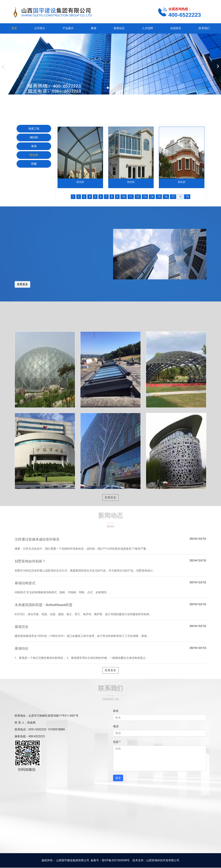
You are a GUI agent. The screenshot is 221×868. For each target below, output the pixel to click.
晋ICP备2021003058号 (116, 860)
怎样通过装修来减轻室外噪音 (37, 539)
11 (131, 197)
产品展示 (68, 28)
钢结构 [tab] (34, 137)
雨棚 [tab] (34, 164)
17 (173, 197)
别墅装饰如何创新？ (30, 561)
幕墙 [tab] (34, 146)
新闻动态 (119, 28)
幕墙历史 (22, 627)
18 (180, 197)
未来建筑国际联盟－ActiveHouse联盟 (44, 605)
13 (145, 197)
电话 (116, 726)
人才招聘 (147, 28)
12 (138, 197)
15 (159, 197)
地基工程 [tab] (34, 129)
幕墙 (94, 28)
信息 (117, 742)
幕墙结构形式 (25, 583)
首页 (14, 28)
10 (124, 197)
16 (166, 197)
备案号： (96, 860)
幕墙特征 (22, 648)
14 (152, 197)
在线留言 (176, 28)
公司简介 (40, 28)
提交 (118, 778)
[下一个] (218, 64)
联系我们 (204, 28)
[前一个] (3, 64)
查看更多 (22, 284)
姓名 (116, 711)
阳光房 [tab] (34, 155)
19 (187, 197)
